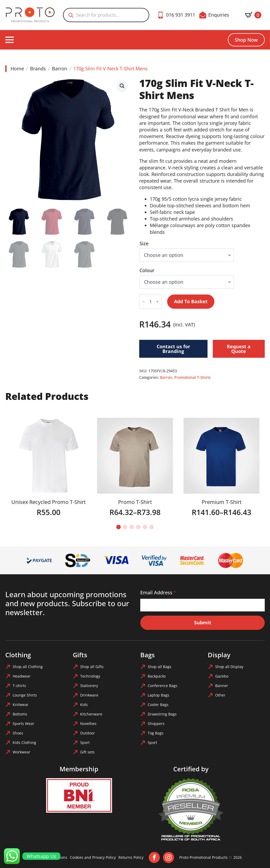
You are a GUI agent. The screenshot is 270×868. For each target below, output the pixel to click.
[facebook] (154, 857)
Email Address (158, 592)
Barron (60, 68)
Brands (38, 68)
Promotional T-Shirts (192, 377)
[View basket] (253, 15)
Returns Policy (131, 857)
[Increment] (157, 302)
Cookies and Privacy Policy (93, 857)
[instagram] (168, 857)
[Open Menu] (9, 40)
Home (17, 68)
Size (144, 243)
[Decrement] (143, 302)
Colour (147, 270)
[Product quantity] (150, 302)
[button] (122, 86)
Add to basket (191, 301)
